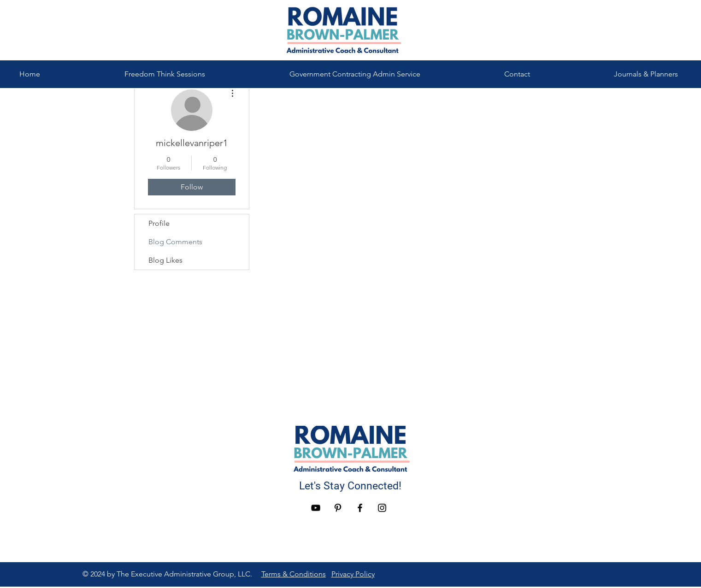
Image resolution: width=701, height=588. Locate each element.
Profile (159, 223)
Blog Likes (165, 260)
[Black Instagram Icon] (382, 508)
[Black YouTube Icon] (316, 508)
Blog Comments (175, 242)
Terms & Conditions (294, 574)
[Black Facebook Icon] (360, 508)
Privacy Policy (353, 574)
